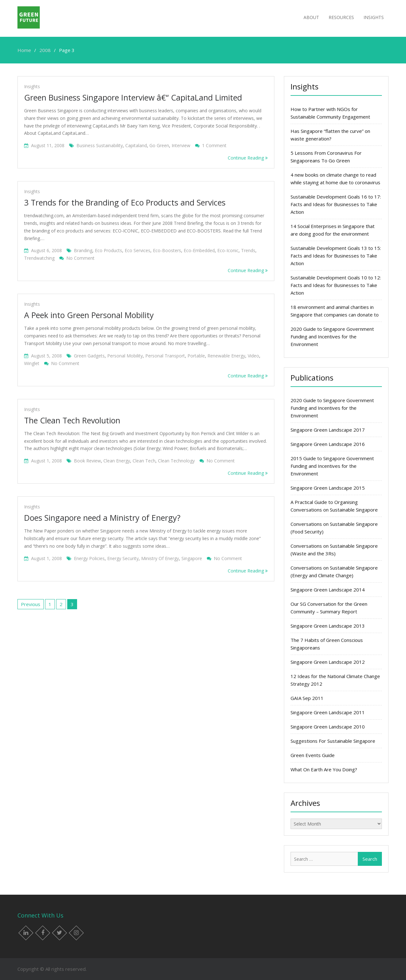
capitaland (136, 145)
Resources (341, 17)
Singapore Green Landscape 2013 (328, 626)
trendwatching (39, 258)
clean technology (176, 461)
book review (87, 461)
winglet (32, 363)
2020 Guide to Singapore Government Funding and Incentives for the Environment (332, 336)
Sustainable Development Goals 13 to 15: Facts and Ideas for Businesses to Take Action (336, 256)
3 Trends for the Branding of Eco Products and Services (125, 202)
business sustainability (100, 145)
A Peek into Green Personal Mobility (89, 315)
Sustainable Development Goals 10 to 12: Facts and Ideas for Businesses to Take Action (336, 285)
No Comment (80, 258)
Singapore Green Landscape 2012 (328, 662)
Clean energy (117, 461)
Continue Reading (248, 158)
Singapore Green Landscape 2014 (328, 590)
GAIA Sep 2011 (307, 698)
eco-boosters (167, 250)
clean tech (144, 461)
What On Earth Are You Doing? (324, 769)
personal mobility (125, 356)
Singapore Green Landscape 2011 (328, 712)
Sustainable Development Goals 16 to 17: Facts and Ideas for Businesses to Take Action (336, 204)
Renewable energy (226, 356)
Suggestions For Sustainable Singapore (333, 741)
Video (253, 356)
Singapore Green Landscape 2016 (328, 444)
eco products (108, 250)
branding (83, 250)
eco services (138, 250)
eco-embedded (199, 250)
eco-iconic (228, 250)
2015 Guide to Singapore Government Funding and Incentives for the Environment (332, 466)
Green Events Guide (313, 755)
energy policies (89, 558)
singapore (192, 558)
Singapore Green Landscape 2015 (328, 488)
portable (196, 356)
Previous (31, 604)
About (311, 17)
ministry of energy (160, 558)
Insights (374, 17)
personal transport (165, 356)
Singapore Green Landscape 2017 (328, 430)
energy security (123, 558)
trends (248, 250)
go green (159, 145)
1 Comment (214, 145)
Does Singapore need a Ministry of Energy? (102, 518)
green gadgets (89, 356)
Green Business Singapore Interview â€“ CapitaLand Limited (133, 97)
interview (181, 145)
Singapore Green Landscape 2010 (328, 727)
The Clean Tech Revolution (72, 420)
